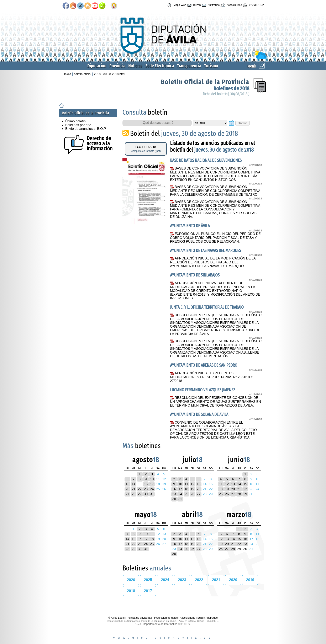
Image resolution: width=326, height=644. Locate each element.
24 (152, 489)
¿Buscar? (243, 123)
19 (193, 489)
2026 (131, 580)
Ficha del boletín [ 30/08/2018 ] (226, 94)
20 (127, 489)
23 (146, 489)
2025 (148, 580)
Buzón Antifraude (208, 618)
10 (152, 479)
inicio (68, 74)
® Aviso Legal (117, 618)
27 (127, 494)
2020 (233, 580)
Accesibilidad (231, 5)
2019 (250, 580)
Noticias (135, 66)
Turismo (211, 66)
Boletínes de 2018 (231, 89)
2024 (165, 580)
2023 (182, 580)
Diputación (97, 66)
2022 (199, 580)
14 (134, 484)
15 (245, 484)
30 (146, 494)
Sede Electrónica (160, 66)
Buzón (194, 5)
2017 (148, 591)
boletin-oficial (83, 74)
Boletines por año (78, 125)
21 (134, 489)
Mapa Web (176, 5)
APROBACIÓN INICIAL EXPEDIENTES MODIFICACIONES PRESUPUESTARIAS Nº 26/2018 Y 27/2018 (211, 377)
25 (186, 494)
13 (127, 484)
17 (152, 484)
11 (186, 484)
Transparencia (189, 66)
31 (152, 494)
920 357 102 (253, 5)
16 (146, 484)
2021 (216, 580)
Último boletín (75, 121)
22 (140, 489)
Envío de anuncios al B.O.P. (86, 129)
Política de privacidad (140, 618)
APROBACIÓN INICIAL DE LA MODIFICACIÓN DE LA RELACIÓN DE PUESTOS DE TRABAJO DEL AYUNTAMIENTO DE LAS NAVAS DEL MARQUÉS (213, 262)
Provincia (117, 66)
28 (134, 494)
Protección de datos (166, 618)
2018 (97, 74)
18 (186, 489)
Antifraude (210, 5)
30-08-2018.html (114, 74)
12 (193, 484)
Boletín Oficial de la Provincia (205, 82)
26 (193, 494)
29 (140, 494)
